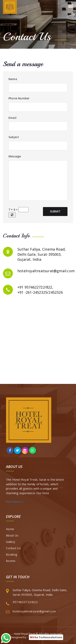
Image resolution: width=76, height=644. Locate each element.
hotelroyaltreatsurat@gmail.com (46, 271)
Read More (14, 502)
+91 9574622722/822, (35, 287)
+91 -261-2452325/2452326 (40, 292)
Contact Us (13, 548)
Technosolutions (46, 637)
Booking (11, 554)
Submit (55, 211)
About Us (12, 535)
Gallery (10, 542)
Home (10, 529)
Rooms (11, 561)
